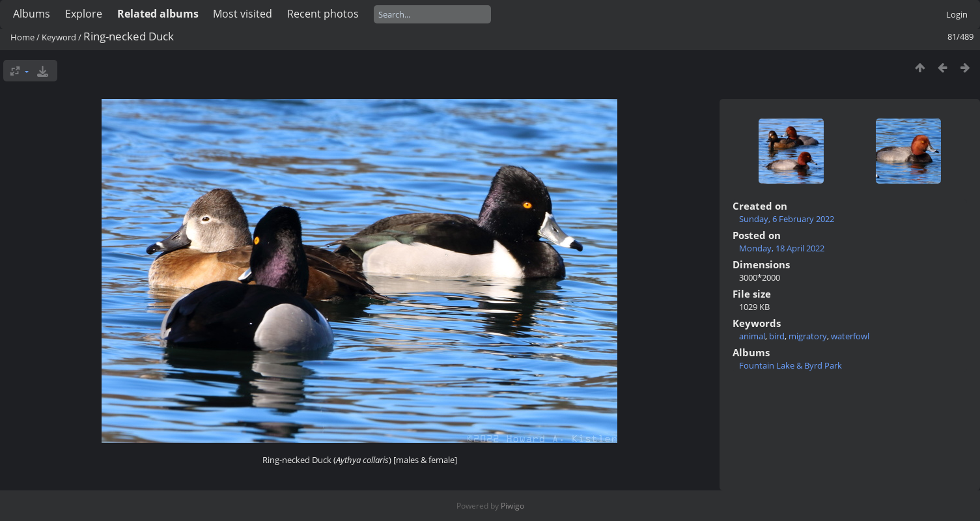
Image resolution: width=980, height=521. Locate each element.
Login (957, 14)
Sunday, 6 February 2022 (787, 219)
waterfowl (850, 336)
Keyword (59, 37)
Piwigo (512, 506)
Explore (84, 14)
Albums (32, 14)
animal (752, 336)
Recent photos (323, 14)
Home (22, 37)
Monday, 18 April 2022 (782, 248)
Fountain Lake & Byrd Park (791, 365)
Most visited (243, 14)
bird (777, 336)
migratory (808, 336)
